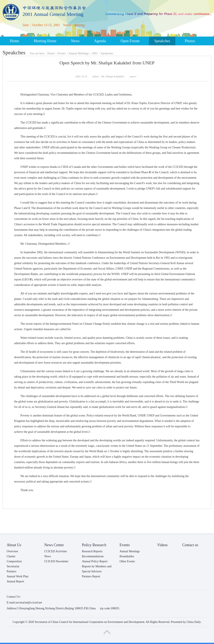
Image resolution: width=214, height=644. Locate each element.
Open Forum (130, 41)
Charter (11, 556)
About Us (14, 545)
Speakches (162, 41)
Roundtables (127, 556)
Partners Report (91, 576)
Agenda (100, 41)
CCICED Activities (56, 551)
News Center (54, 545)
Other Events (127, 561)
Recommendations (93, 556)
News (75, 41)
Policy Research (94, 545)
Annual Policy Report (95, 561)
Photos (190, 41)
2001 (95, 53)
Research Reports (92, 551)
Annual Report (15, 581)
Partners (11, 571)
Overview (12, 551)
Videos (162, 545)
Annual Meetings (79, 53)
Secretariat (13, 566)
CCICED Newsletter (56, 561)
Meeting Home (45, 41)
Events (62, 53)
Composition (14, 561)
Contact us (190, 545)
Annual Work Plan (18, 576)
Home (14, 41)
